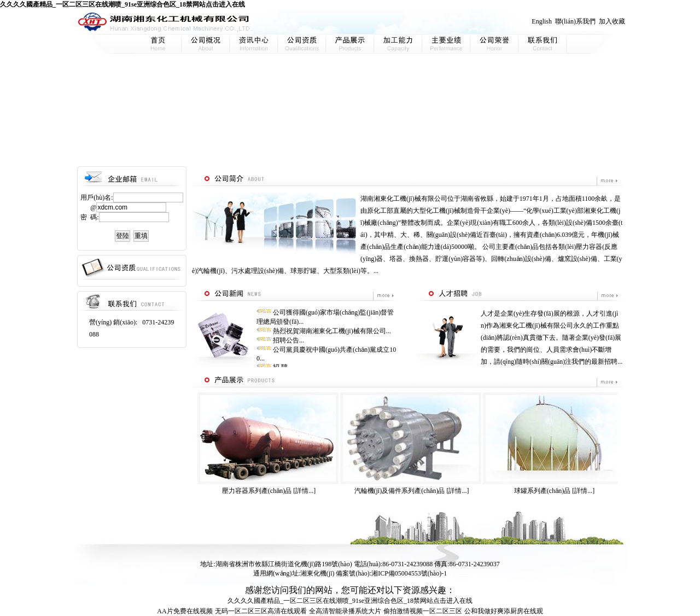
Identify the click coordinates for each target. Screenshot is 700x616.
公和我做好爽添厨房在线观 (504, 611)
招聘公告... (288, 340)
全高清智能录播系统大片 (345, 611)
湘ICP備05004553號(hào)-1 (409, 573)
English (542, 21)
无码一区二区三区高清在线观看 (261, 611)
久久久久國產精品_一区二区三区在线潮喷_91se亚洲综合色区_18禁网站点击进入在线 (122, 4)
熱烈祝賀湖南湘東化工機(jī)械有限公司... (332, 331)
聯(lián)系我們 (575, 21)
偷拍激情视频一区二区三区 (423, 611)
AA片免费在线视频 (185, 611)
